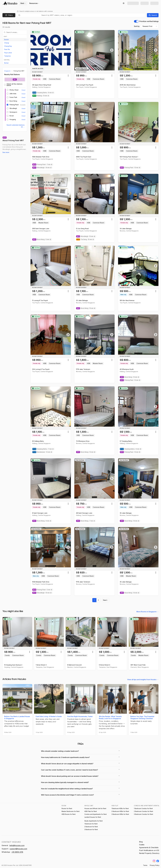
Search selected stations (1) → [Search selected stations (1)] (16, 126)
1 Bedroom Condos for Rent (143, 808)
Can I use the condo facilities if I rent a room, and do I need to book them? (80, 770)
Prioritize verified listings (149, 21)
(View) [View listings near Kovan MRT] (23, 116)
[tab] (15, 79)
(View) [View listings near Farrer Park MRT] (23, 97)
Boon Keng (13, 101)
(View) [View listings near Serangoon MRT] (23, 112)
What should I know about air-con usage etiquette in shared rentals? (80, 763)
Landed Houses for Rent (93, 817)
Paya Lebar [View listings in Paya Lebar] (8, 53)
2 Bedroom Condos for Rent (143, 811)
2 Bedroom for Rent (91, 827)
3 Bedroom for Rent (91, 829)
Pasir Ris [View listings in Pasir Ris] (7, 49)
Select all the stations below (15, 85)
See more (6, 152)
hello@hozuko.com (17, 845)
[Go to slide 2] (94, 66)
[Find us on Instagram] (154, 861)
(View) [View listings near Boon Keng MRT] (23, 101)
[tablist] (15, 79)
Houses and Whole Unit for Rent (95, 808)
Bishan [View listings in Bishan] (6, 63)
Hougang (13, 119)
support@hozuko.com (18, 849)
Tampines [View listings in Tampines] (7, 56)
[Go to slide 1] (93, 66)
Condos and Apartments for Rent (95, 814)
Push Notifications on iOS (149, 850)
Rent (23, 3)
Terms (145, 865)
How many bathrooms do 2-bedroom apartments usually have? (80, 757)
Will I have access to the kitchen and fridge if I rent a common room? (80, 795)
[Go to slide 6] (141, 69)
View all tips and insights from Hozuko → (143, 680)
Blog (141, 842)
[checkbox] (5, 85)
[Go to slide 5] (140, 69)
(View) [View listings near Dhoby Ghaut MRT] (23, 90)
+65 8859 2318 (17, 852)
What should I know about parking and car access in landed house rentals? (80, 776)
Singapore (7, 71)
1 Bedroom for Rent (91, 824)
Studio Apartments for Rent (93, 821)
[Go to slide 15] (143, 69)
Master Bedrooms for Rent (71, 811)
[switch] (136, 21)
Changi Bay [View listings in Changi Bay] (8, 46)
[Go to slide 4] (138, 69)
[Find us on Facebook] (158, 861)
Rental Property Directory (149, 853)
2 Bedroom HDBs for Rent (120, 811)
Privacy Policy (155, 865)
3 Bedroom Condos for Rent (143, 814)
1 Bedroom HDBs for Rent (120, 808)
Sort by (137, 26)
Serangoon (13, 112)
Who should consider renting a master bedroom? (80, 751)
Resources (34, 3)
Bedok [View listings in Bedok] (6, 40)
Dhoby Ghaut (14, 90)
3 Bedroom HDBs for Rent (120, 814)
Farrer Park (13, 97)
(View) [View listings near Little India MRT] (23, 94)
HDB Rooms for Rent (69, 814)
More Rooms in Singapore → (147, 612)
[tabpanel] (15, 102)
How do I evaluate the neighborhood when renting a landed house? (80, 789)
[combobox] (93, 15)
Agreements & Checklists (149, 847)
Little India (13, 94)
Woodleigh (13, 108)
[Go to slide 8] (55, 566)
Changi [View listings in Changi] (7, 43)
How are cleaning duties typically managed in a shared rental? (80, 782)
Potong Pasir (14, 105)
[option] (15, 40)
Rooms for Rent (67, 808)
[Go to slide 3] (96, 66)
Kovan (12, 116)
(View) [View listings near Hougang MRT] (23, 120)
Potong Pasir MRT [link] (19, 71)
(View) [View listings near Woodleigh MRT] (23, 109)
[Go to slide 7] (99, 141)
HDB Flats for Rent (91, 811)
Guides (142, 845)
